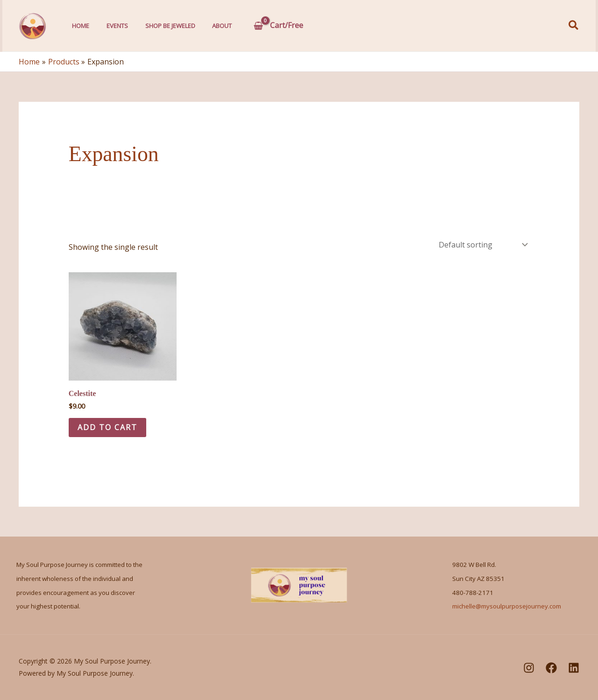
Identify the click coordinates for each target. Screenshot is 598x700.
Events (113, 26)
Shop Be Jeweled (162, 26)
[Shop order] (482, 245)
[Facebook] (551, 668)
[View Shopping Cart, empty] (267, 26)
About (211, 26)
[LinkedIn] (574, 668)
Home (79, 26)
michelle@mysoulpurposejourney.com (507, 607)
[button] (574, 26)
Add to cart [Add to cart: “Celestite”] (108, 427)
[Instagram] (529, 668)
